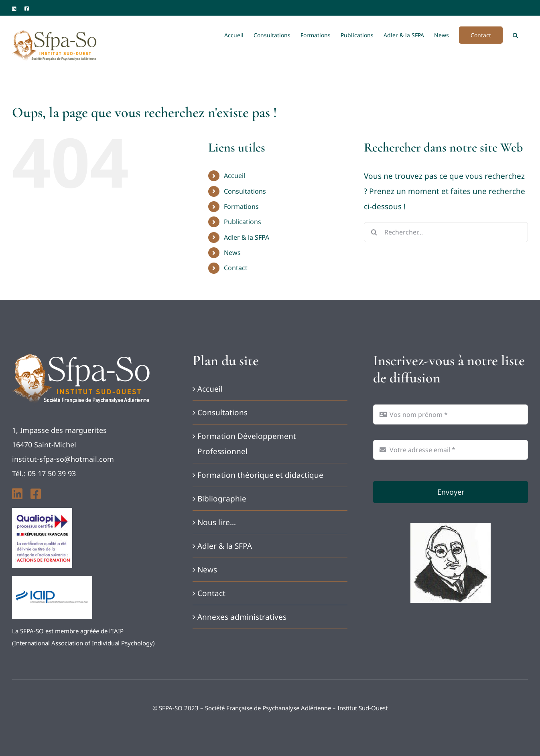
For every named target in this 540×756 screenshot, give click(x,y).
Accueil (234, 176)
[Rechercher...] (446, 232)
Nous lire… (217, 522)
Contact (236, 268)
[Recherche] (374, 232)
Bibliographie (222, 499)
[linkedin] (17, 494)
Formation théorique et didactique (260, 475)
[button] (515, 34)
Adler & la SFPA (247, 237)
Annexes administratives (242, 617)
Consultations (245, 191)
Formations (241, 206)
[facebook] (36, 494)
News (232, 253)
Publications (243, 222)
